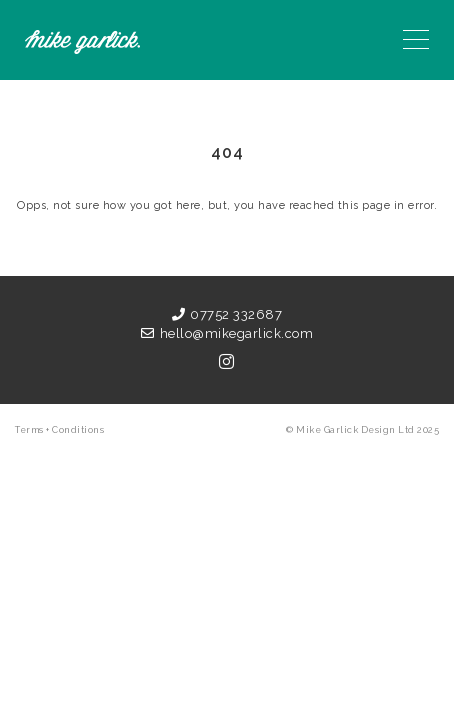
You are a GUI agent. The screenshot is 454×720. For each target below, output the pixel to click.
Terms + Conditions (59, 430)
